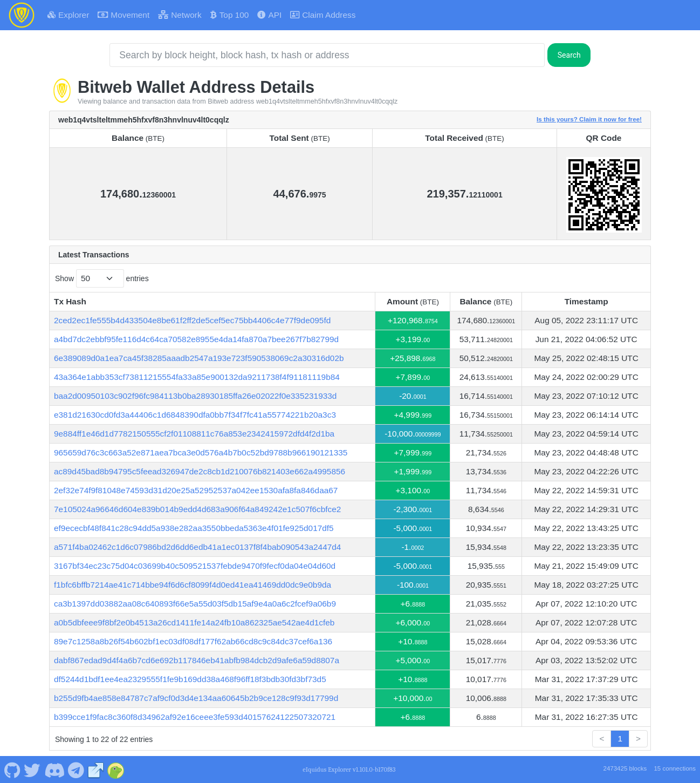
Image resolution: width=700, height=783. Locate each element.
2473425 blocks (625, 768)
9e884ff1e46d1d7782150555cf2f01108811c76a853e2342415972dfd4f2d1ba (194, 434)
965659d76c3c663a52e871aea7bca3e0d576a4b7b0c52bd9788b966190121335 (201, 452)
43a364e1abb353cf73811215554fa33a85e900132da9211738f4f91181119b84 (197, 377)
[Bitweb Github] (12, 769)
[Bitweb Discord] (54, 769)
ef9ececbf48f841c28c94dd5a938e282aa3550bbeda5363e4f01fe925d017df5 (194, 528)
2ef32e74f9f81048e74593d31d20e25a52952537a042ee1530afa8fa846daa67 (196, 490)
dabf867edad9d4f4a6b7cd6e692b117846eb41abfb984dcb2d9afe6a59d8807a (197, 660)
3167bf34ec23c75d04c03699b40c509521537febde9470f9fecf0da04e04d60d (195, 566)
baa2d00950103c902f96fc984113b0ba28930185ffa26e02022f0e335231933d (195, 396)
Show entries (102, 278)
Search (569, 55)
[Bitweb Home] (22, 15)
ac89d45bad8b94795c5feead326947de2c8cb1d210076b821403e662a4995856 (200, 471)
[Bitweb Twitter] (32, 769)
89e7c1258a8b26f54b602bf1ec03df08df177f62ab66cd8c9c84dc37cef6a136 (193, 641)
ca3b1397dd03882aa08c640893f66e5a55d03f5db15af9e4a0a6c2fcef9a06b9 (195, 604)
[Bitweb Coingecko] (116, 769)
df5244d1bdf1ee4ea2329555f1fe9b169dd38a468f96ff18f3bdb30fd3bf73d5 (190, 679)
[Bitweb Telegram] (76, 769)
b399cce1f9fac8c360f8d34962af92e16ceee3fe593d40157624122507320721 (195, 717)
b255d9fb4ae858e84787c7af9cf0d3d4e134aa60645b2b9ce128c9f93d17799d (196, 698)
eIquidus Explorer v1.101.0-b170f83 (349, 770)
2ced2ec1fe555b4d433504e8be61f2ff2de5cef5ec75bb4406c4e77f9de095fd (192, 320)
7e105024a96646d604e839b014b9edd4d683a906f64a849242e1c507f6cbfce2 (197, 509)
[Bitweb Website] (96, 769)
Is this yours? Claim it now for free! (589, 119)
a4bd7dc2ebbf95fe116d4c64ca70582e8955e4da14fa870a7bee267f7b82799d (196, 339)
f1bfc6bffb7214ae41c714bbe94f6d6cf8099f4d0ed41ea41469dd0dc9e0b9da (193, 585)
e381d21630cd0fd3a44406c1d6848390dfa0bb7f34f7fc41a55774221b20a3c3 (195, 415)
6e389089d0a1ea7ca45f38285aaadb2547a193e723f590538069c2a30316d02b (199, 358)
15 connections (675, 768)
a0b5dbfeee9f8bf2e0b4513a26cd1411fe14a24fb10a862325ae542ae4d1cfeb (194, 622)
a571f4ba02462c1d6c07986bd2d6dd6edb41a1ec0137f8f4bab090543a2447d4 (197, 547)
